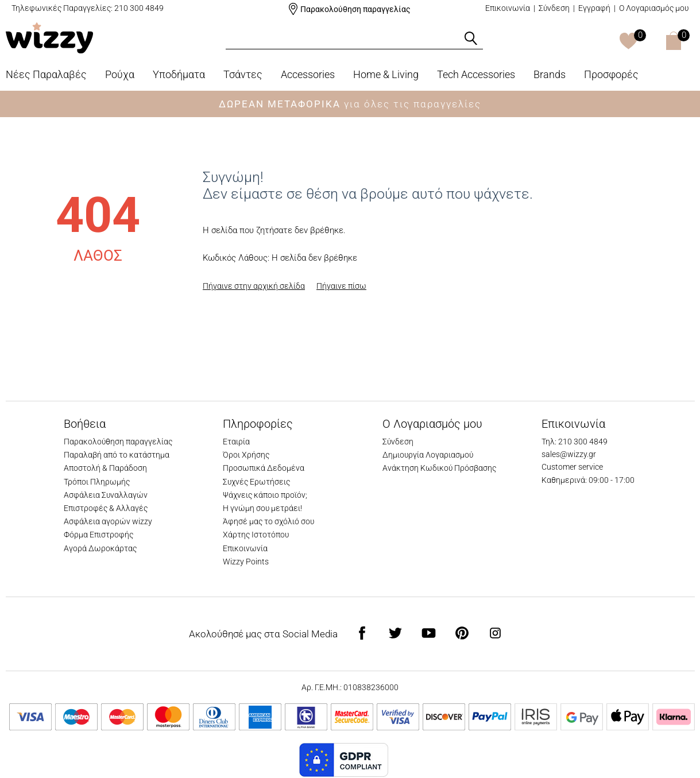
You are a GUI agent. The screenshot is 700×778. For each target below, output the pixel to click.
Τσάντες (243, 74)
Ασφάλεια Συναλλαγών (106, 495)
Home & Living (386, 74)
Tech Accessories (476, 74)
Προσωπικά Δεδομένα (264, 468)
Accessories (308, 74)
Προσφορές (611, 74)
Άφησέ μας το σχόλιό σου (268, 521)
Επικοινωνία (508, 8)
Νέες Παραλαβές (46, 74)
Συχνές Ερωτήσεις (256, 482)
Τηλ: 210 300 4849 (575, 442)
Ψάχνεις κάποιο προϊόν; (265, 495)
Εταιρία (236, 442)
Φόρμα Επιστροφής (98, 535)
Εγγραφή (594, 8)
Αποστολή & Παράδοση (105, 468)
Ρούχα (120, 74)
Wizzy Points (246, 562)
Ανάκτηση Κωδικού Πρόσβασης (439, 468)
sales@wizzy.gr (569, 454)
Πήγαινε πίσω (341, 286)
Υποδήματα (179, 74)
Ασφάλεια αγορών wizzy (108, 521)
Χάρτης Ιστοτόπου (256, 535)
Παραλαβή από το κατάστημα (117, 455)
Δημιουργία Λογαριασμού (428, 455)
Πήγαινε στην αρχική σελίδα (254, 286)
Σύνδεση (554, 8)
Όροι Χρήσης (246, 455)
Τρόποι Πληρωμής (97, 482)
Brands (550, 74)
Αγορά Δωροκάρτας (100, 548)
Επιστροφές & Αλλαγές (106, 508)
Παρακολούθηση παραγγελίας (355, 9)
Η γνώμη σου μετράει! (262, 508)
